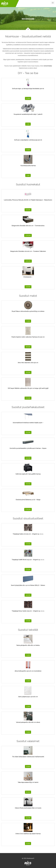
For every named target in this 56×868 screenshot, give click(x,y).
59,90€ (28, 766)
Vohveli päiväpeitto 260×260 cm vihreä (28, 722)
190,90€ (28, 484)
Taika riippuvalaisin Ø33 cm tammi (28, 782)
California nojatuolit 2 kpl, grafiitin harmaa (28, 474)
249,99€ (28, 287)
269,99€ (28, 458)
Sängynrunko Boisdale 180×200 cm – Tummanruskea (28, 226)
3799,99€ (28, 509)
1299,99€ (28, 235)
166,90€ (28, 818)
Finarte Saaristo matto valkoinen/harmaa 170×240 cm (28, 337)
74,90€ (28, 655)
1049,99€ (28, 261)
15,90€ (28, 706)
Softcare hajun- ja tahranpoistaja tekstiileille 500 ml (28, 89)
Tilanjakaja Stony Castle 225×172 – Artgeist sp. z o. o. (28, 611)
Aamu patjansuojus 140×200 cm (28, 697)
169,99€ (28, 595)
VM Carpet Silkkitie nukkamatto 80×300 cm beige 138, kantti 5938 (28, 388)
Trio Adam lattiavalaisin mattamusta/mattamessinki (28, 757)
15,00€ (28, 681)
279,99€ (28, 544)
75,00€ (28, 321)
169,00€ (28, 372)
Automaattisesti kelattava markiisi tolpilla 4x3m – (28, 423)
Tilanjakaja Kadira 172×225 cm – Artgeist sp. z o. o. (28, 534)
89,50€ (28, 792)
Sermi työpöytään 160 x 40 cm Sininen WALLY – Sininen (28, 585)
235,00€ (28, 398)
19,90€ (28, 150)
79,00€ (28, 732)
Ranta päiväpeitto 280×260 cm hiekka (28, 645)
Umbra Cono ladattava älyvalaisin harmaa (28, 834)
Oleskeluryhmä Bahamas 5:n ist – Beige (28, 500)
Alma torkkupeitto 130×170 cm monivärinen (28, 671)
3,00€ (28, 175)
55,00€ (28, 843)
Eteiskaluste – (28, 277)
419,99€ (28, 210)
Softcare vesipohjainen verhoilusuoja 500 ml (28, 140)
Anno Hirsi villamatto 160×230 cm (28, 363)
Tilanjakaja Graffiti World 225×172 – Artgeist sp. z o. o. (28, 560)
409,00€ (28, 347)
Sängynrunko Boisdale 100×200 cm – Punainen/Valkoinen (28, 251)
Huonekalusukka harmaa (28, 166)
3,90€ (28, 124)
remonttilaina (48, 66)
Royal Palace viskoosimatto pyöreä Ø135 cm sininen (28, 311)
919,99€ (28, 432)
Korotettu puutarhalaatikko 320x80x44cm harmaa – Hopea (28, 448)
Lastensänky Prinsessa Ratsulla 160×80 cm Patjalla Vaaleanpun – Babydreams (28, 200)
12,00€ (28, 98)
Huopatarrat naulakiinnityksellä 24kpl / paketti (28, 114)
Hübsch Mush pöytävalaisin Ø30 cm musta (28, 808)
